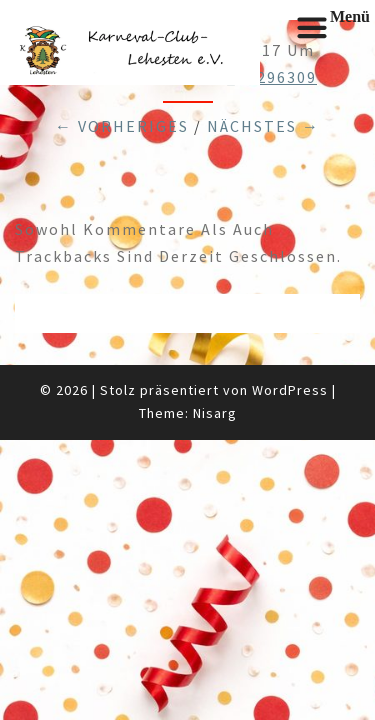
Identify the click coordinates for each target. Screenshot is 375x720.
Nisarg (215, 413)
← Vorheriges (122, 126)
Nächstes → (263, 126)
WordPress (290, 390)
